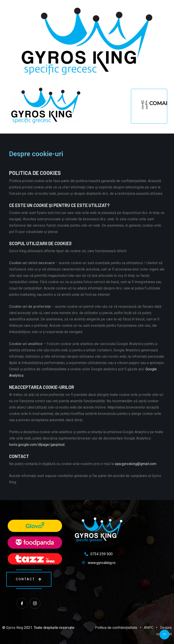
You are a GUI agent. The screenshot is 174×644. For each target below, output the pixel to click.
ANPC (149, 628)
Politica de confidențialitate (116, 628)
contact (29, 579)
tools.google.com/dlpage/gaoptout (37, 445)
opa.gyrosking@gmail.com (136, 464)
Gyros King (15, 628)
